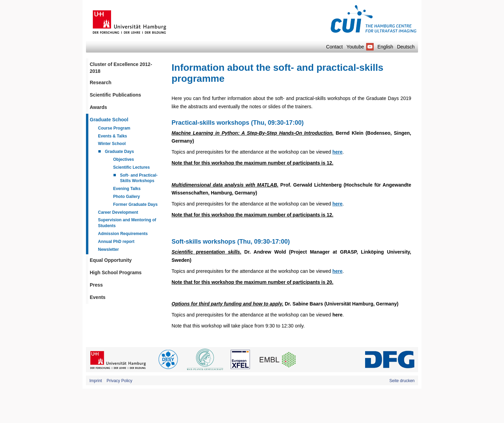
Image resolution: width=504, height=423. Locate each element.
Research (101, 82)
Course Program (114, 128)
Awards (98, 107)
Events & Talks (112, 136)
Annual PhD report (116, 242)
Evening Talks (127, 189)
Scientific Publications (115, 95)
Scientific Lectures (132, 167)
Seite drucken (402, 381)
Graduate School (109, 120)
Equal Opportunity (111, 260)
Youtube (360, 47)
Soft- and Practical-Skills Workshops (139, 178)
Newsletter (108, 249)
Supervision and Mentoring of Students (127, 223)
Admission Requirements (123, 234)
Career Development (118, 212)
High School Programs (116, 272)
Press (96, 285)
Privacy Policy (119, 381)
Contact (335, 47)
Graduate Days (119, 152)
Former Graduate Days (135, 204)
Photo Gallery (127, 197)
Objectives (124, 159)
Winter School (112, 144)
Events (98, 297)
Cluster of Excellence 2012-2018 (121, 68)
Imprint (96, 381)
